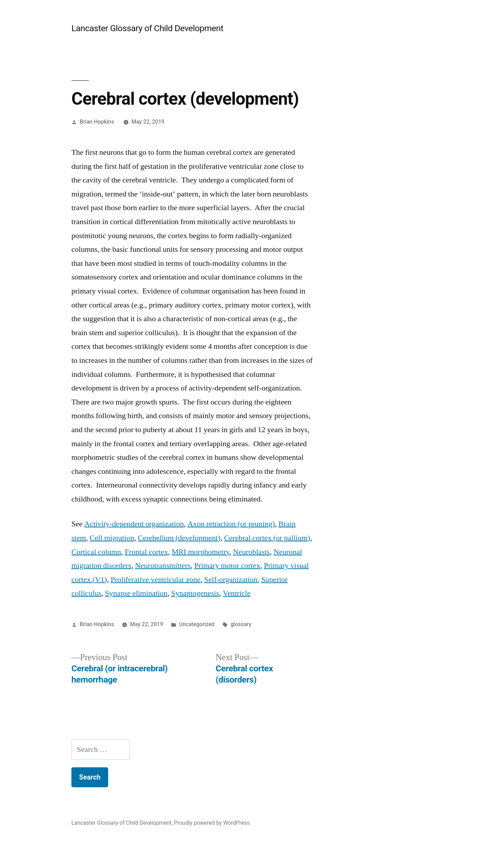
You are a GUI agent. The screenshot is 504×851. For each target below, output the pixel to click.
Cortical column (96, 552)
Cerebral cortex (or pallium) (267, 538)
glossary (241, 624)
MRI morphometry (200, 552)
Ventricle (236, 593)
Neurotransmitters (163, 566)
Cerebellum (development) (179, 538)
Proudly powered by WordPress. (212, 823)
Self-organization (231, 580)
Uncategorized (197, 624)
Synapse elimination (136, 593)
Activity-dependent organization (134, 524)
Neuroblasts (251, 552)
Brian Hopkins (97, 122)
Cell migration (112, 538)
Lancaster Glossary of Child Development (147, 28)
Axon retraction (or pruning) (231, 524)
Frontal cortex (146, 552)
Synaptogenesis (195, 593)
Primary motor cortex (227, 566)
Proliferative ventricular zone (156, 580)
